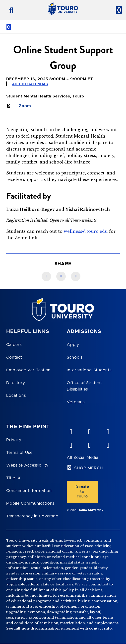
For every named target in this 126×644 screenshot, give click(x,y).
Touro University (91, 510)
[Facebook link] (46, 276)
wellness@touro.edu (86, 231)
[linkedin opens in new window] (108, 431)
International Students (89, 370)
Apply (73, 345)
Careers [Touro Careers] (14, 345)
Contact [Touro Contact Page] (14, 357)
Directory (16, 383)
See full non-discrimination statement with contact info (59, 628)
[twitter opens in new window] (89, 444)
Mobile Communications (30, 503)
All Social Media (83, 458)
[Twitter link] (76, 276)
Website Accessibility (27, 465)
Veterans (76, 402)
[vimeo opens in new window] (71, 431)
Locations (16, 396)
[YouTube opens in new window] (89, 431)
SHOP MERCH (89, 468)
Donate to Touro (82, 492)
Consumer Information (29, 491)
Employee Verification (28, 370)
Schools (75, 357)
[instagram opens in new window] (108, 444)
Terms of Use (19, 453)
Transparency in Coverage (32, 516)
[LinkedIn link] (61, 276)
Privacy (14, 440)
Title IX (13, 478)
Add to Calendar (30, 84)
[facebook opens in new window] (71, 444)
